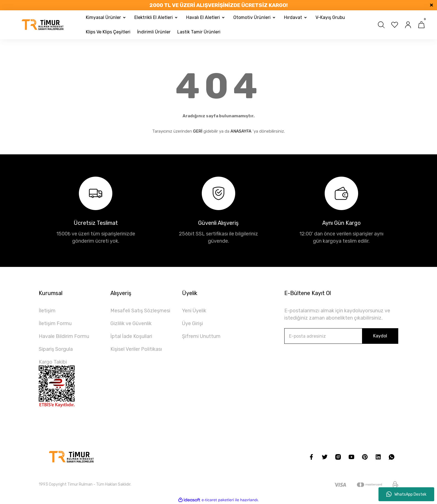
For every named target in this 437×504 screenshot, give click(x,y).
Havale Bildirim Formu (64, 336)
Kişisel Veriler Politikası (136, 349)
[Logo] (43, 25)
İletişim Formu (55, 323)
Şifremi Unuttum (201, 336)
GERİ (198, 131)
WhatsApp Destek (406, 494)
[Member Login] (408, 25)
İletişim (47, 311)
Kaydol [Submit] (380, 336)
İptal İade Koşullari (131, 336)
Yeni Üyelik (194, 311)
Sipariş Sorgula (56, 349)
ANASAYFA (241, 131)
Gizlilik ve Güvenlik (131, 323)
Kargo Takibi (53, 362)
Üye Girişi (192, 323)
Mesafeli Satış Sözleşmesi (140, 311)
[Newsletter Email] (341, 336)
